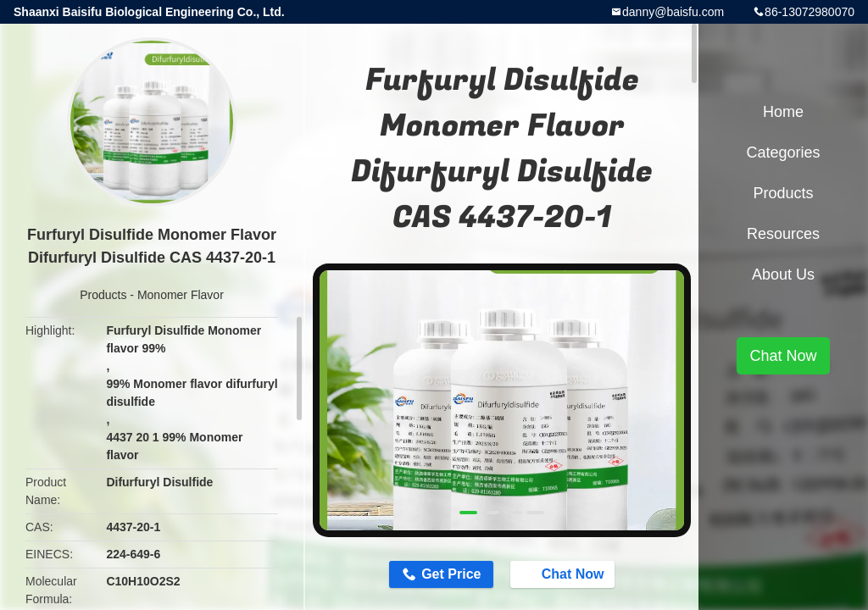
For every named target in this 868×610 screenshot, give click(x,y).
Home (783, 112)
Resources (783, 234)
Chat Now (565, 574)
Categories (783, 152)
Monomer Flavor (181, 295)
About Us (783, 274)
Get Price (451, 574)
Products (103, 295)
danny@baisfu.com (673, 12)
